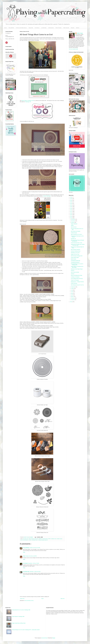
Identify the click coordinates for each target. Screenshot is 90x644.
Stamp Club (31, 28)
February (73, 298)
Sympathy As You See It (75, 253)
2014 (71, 216)
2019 (71, 208)
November (73, 221)
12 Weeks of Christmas (75, 277)
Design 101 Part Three (75, 254)
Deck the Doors (74, 227)
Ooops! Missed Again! (75, 258)
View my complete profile (73, 49)
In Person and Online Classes (21, 28)
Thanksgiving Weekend (75, 262)
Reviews (78, 28)
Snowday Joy (73, 239)
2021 (71, 205)
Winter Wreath (73, 259)
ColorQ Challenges (47, 196)
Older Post (62, 599)
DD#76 (50, 539)
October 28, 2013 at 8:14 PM (35, 548)
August (73, 289)
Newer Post (22, 599)
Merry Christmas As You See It (76, 234)
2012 (71, 302)
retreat (30, 540)
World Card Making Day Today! (77, 275)
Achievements (51, 28)
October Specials (74, 283)
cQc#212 (40, 539)
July (72, 290)
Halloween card (54, 539)
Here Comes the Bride (75, 272)
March (72, 297)
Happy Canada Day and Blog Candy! (19, 623)
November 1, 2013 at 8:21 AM (35, 572)
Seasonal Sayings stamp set (43, 540)
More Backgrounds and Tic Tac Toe (77, 285)
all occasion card (26, 539)
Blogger (54, 638)
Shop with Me (11, 28)
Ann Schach (25, 563)
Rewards (73, 28)
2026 (71, 197)
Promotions (37, 28)
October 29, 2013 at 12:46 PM (31, 556)
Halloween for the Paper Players (77, 269)
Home (5, 28)
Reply (24, 552)
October (73, 222)
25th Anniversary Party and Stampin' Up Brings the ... (78, 241)
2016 (71, 213)
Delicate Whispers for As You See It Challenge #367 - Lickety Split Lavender (26, 630)
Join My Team (44, 28)
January (73, 300)
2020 (71, 207)
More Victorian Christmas (75, 250)
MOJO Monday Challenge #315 (77, 256)
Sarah (24, 556)
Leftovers (73, 274)
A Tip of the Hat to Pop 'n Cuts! (76, 243)
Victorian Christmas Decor (76, 251)
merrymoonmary (44, 638)
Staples (72, 225)
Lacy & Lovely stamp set (24, 540)
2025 (71, 199)
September (73, 287)
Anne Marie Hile (26, 572)
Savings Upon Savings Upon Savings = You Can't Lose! (78, 245)
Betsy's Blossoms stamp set (34, 539)
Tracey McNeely (26, 548)
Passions (73, 271)
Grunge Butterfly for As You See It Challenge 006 (77, 264)
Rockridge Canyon (35, 540)
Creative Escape (45, 539)
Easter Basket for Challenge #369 (18, 617)
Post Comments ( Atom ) (29, 601)
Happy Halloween (74, 224)
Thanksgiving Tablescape (76, 261)
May (72, 293)
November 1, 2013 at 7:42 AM (34, 563)
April (72, 295)
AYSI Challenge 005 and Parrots (77, 279)
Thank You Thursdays (75, 280)
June (72, 292)
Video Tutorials (66, 28)
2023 (71, 202)
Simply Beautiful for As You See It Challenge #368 (21, 610)
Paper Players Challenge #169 (28, 101)
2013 (71, 218)
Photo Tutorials (58, 28)
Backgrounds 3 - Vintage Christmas (77, 282)
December (73, 219)
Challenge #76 (28, 102)
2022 (71, 204)
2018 (71, 210)
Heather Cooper (27, 537)
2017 (71, 212)
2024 (71, 200)
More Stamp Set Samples (76, 231)
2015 (71, 215)
